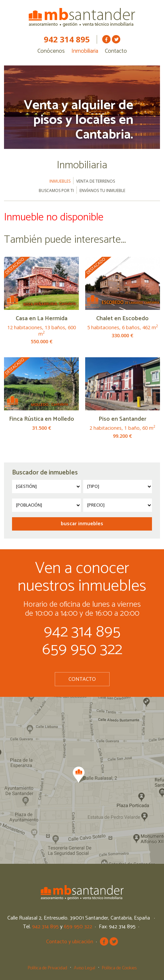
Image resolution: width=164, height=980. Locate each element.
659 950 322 (82, 650)
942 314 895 (67, 39)
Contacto (116, 51)
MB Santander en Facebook (106, 39)
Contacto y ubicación (70, 942)
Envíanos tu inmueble (102, 190)
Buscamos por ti (56, 190)
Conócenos (51, 51)
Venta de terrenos (96, 181)
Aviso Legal (85, 968)
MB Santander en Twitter (116, 39)
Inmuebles (60, 181)
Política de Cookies (119, 968)
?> (46, 486)
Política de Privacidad (47, 968)
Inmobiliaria (85, 51)
